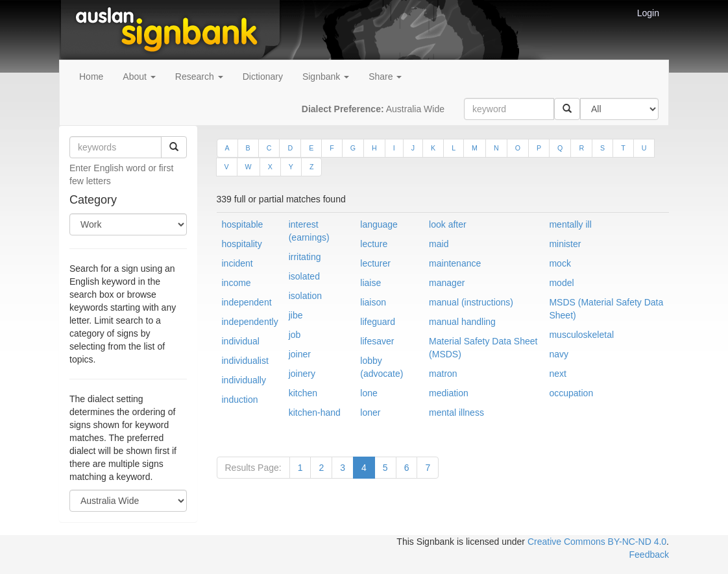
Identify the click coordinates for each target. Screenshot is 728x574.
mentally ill (570, 224)
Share (385, 77)
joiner (300, 354)
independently (250, 322)
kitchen (303, 393)
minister (565, 244)
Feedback (649, 555)
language (379, 224)
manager (447, 283)
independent (247, 302)
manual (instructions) (471, 302)
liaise (370, 283)
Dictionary (263, 77)
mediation (449, 393)
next (557, 374)
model (561, 283)
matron (443, 374)
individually (244, 380)
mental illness (456, 413)
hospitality (242, 244)
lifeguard (378, 322)
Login (648, 13)
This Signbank (425, 542)
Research (199, 77)
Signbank (326, 77)
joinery (302, 374)
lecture (374, 244)
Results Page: (253, 468)
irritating (305, 257)
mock (560, 263)
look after (448, 224)
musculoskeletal (581, 335)
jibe (296, 315)
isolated (304, 276)
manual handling (462, 322)
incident (237, 263)
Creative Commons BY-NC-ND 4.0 (597, 542)
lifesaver (377, 341)
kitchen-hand (315, 413)
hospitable (243, 224)
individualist (245, 361)
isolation (305, 296)
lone (369, 393)
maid (439, 244)
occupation (571, 393)
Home (91, 77)
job (295, 335)
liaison (373, 302)
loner (370, 413)
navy (559, 354)
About (139, 77)
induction (240, 400)
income (237, 283)
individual (241, 341)
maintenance (455, 263)
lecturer (375, 263)
